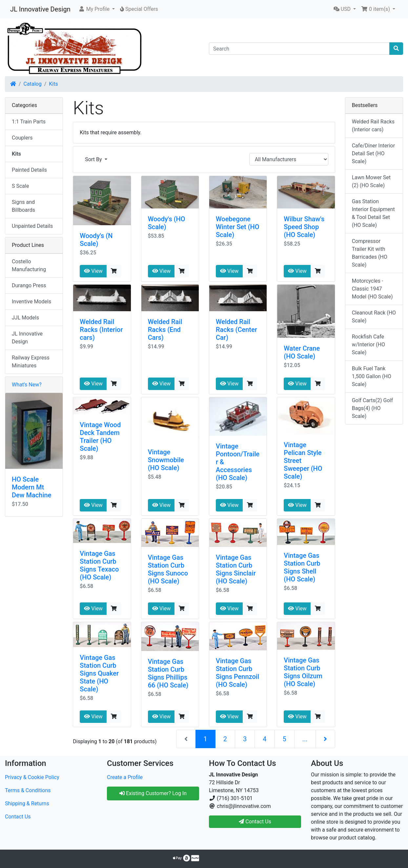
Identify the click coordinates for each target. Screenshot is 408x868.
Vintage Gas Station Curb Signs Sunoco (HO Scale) (168, 569)
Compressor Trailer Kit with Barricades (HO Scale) (370, 253)
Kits (53, 84)
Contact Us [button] (255, 822)
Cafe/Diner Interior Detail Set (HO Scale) (373, 153)
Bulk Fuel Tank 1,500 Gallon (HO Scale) (372, 376)
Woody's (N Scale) (96, 240)
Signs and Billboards (23, 206)
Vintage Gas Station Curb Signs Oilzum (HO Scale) (303, 672)
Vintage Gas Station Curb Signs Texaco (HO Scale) (99, 565)
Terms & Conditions (28, 790)
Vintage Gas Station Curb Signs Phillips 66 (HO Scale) (168, 673)
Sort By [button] (94, 159)
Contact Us (18, 817)
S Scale (20, 186)
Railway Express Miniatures (31, 362)
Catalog (33, 84)
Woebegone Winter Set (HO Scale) (238, 227)
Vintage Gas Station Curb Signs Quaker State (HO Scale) (99, 673)
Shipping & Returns (27, 803)
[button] (97, 9)
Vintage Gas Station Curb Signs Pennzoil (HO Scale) (237, 673)
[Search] (299, 49)
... (305, 739)
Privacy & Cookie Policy (32, 777)
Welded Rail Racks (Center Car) (236, 330)
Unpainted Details (32, 226)
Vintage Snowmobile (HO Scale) (166, 460)
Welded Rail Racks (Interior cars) (101, 330)
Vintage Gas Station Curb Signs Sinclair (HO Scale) (236, 569)
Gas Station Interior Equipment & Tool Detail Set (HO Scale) (373, 213)
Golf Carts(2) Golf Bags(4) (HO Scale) (372, 408)
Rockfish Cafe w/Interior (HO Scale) (368, 345)
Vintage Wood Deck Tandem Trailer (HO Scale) (100, 437)
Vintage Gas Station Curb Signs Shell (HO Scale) (302, 567)
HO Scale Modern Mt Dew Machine (31, 487)
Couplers (22, 138)
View (93, 271)
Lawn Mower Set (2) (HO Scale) (371, 181)
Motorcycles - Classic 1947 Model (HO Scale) (372, 289)
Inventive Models (31, 302)
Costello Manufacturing (29, 265)
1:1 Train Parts (29, 122)
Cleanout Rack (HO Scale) (374, 317)
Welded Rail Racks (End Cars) (165, 330)
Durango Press (29, 285)
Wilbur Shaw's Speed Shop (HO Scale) (304, 227)
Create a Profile (125, 777)
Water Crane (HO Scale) (302, 352)
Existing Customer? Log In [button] (153, 793)
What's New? (27, 385)
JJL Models (25, 318)
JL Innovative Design (40, 9)
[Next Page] (325, 739)
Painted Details (29, 170)
